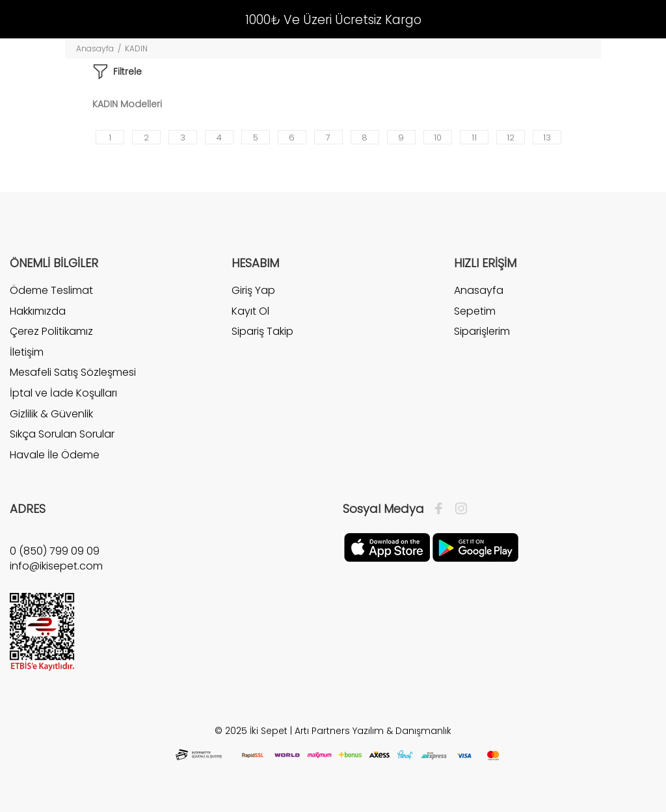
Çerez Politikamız (51, 331)
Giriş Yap (253, 291)
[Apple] (387, 547)
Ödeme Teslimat (51, 291)
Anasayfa (95, 48)
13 (547, 138)
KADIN (136, 48)
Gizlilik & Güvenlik (51, 414)
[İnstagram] (458, 509)
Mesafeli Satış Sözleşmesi (73, 372)
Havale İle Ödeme (55, 455)
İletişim (27, 352)
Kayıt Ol (250, 311)
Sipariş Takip (262, 331)
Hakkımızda (38, 311)
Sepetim (475, 311)
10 (438, 138)
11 (474, 138)
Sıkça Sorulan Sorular (62, 434)
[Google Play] (475, 547)
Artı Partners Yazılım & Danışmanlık (373, 731)
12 (511, 138)
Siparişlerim (482, 331)
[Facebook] (442, 509)
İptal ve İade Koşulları (63, 393)
